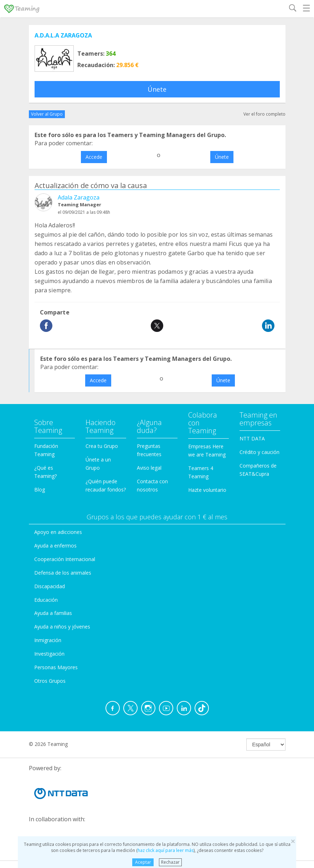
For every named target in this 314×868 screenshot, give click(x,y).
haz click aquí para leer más (166, 850)
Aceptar (143, 862)
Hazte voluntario (207, 490)
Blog (40, 489)
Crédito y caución (259, 452)
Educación (46, 600)
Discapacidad (50, 586)
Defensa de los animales (63, 573)
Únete (157, 89)
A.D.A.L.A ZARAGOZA (63, 35)
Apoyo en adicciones (58, 532)
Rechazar (170, 862)
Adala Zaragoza (79, 197)
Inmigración (48, 640)
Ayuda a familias (53, 613)
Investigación (49, 654)
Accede (94, 157)
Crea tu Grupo (102, 446)
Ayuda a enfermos (55, 546)
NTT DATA (252, 438)
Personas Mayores (56, 667)
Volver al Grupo (47, 114)
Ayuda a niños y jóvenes (62, 627)
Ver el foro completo (264, 114)
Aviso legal (149, 468)
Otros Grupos (50, 681)
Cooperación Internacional (65, 559)
